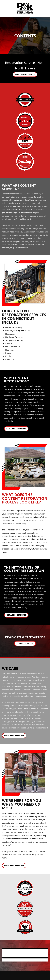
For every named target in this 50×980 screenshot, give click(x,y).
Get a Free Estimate (16, 429)
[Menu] (45, 9)
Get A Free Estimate (14, 735)
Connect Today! (25, 643)
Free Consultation (25, 74)
